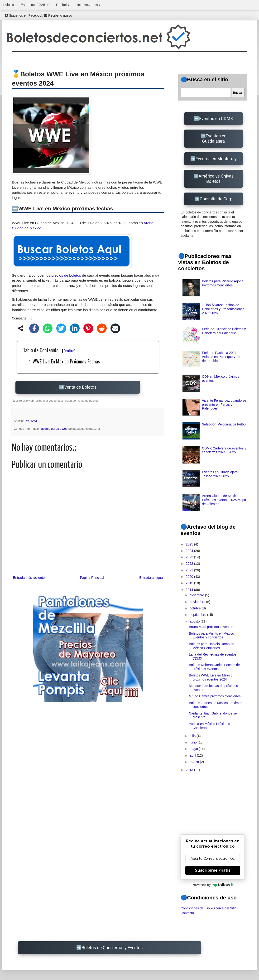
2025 (190, 544)
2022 (190, 564)
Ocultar (69, 351)
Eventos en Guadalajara (214, 138)
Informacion (89, 5)
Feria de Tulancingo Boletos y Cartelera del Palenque (224, 331)
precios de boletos (66, 275)
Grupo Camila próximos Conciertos (215, 696)
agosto (195, 621)
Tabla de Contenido (49, 350)
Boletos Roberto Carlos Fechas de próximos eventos (214, 667)
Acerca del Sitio (225, 908)
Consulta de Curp (216, 199)
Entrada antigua (151, 578)
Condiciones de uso (195, 908)
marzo (195, 762)
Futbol (63, 5)
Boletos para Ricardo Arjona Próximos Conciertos (223, 283)
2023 (190, 557)
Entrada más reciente (29, 578)
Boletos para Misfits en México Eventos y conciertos (211, 635)
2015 (190, 583)
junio (194, 742)
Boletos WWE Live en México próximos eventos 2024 (211, 677)
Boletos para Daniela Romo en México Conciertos (212, 646)
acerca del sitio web (55, 429)
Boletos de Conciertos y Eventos (112, 948)
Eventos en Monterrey (216, 159)
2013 (190, 770)
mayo (194, 749)
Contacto (187, 913)
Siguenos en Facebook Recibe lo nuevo (38, 15)
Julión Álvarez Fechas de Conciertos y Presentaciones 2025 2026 (223, 309)
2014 (190, 590)
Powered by (213, 885)
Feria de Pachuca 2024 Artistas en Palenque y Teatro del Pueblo (224, 357)
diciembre (197, 595)
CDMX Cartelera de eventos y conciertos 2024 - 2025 (224, 450)
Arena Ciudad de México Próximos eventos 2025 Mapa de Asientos (224, 500)
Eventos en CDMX (216, 118)
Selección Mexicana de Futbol (224, 424)
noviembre (198, 602)
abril (193, 755)
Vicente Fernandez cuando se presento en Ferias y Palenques (224, 405)
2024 (190, 551)
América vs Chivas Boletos (216, 179)
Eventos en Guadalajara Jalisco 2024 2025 (220, 474)
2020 (190, 577)
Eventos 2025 (35, 5)
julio (193, 736)
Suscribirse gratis (213, 870)
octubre (196, 608)
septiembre (198, 615)
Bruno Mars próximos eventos (211, 627)
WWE (34, 421)
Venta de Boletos (80, 387)
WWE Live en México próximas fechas (66, 361)
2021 (190, 570)
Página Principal (92, 578)
